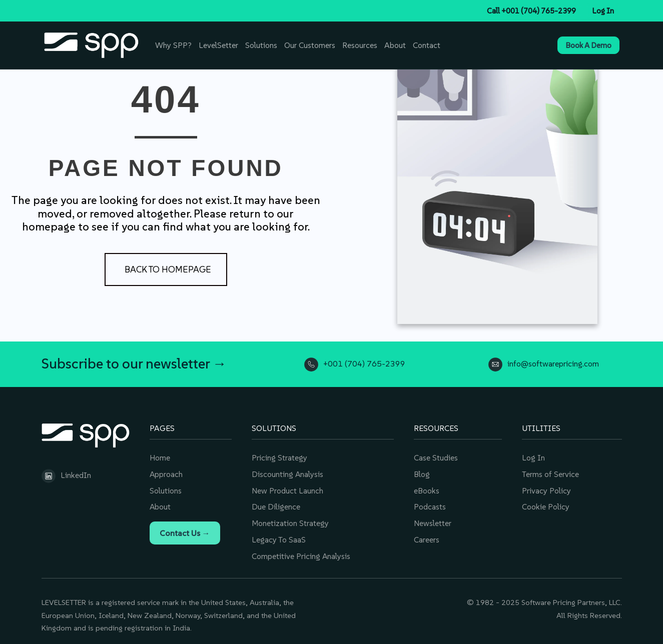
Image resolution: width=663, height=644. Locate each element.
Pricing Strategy (279, 456)
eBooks (427, 488)
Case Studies (436, 456)
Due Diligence (276, 504)
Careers (427, 536)
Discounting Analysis (288, 472)
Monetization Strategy (290, 520)
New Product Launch (287, 488)
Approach (166, 472)
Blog (422, 472)
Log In (533, 456)
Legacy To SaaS (278, 536)
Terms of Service (550, 472)
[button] (166, 269)
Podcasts (430, 504)
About (160, 504)
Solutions (166, 488)
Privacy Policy (546, 488)
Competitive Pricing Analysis (301, 552)
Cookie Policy (546, 504)
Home (160, 456)
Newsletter (433, 520)
